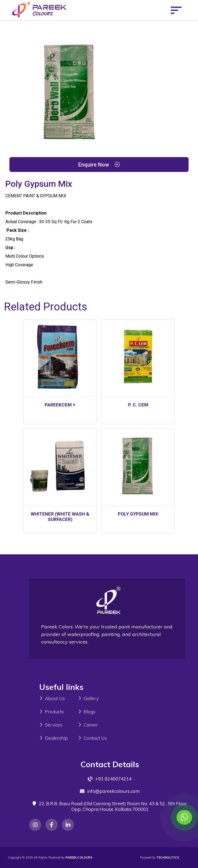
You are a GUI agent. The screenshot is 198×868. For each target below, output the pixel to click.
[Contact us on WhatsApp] (184, 817)
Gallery (91, 698)
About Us (55, 698)
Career (91, 725)
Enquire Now (99, 165)
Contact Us (95, 738)
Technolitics (168, 857)
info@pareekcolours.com (113, 791)
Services (54, 725)
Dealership (56, 738)
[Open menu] (176, 10)
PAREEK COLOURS (79, 857)
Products (54, 712)
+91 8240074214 (113, 779)
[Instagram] (35, 825)
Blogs (90, 712)
